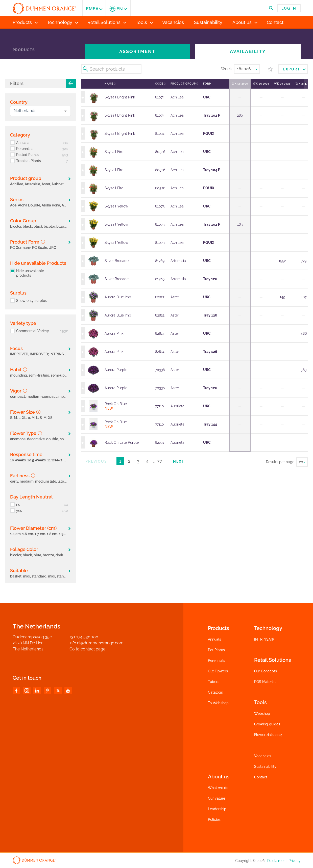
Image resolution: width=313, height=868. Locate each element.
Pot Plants (216, 650)
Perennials (216, 661)
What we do (218, 788)
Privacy (295, 861)
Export (295, 69)
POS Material (265, 682)
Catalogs (215, 692)
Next (179, 461)
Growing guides (267, 724)
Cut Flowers (218, 671)
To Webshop (218, 703)
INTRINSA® (264, 639)
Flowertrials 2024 (268, 735)
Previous (96, 461)
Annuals (214, 639)
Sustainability (265, 767)
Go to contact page (87, 649)
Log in (289, 8)
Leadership (217, 809)
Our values (217, 798)
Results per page (280, 462)
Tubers (214, 682)
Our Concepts (266, 671)
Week (226, 69)
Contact (261, 777)
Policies (214, 820)
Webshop (262, 714)
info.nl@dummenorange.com (97, 643)
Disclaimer (276, 861)
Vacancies (263, 756)
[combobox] (40, 111)
